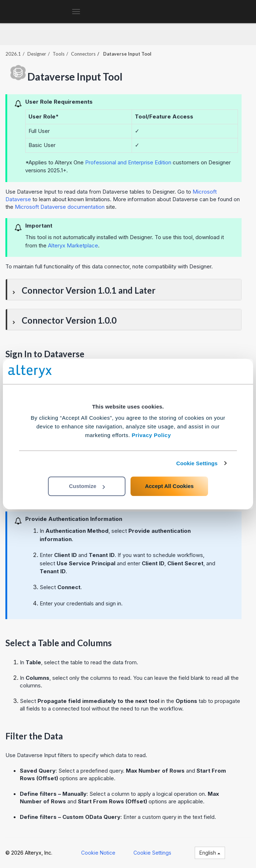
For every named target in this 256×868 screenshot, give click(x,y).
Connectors (83, 54)
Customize (87, 486)
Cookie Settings (197, 463)
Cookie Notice (98, 853)
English (210, 853)
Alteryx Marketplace (73, 245)
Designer (37, 54)
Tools (59, 54)
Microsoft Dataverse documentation (60, 207)
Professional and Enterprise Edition (128, 162)
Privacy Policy (151, 435)
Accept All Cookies (169, 486)
